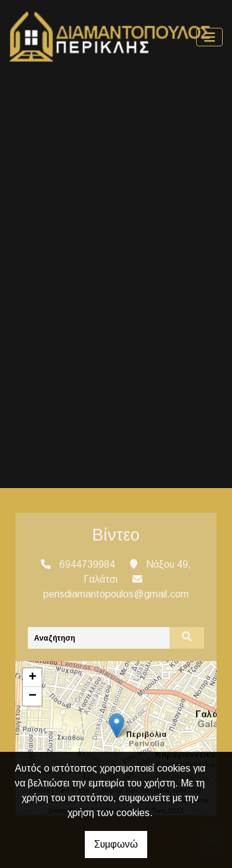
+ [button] (32, 678)
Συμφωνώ (116, 844)
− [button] (32, 696)
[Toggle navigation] (210, 37)
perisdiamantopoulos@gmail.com (116, 594)
